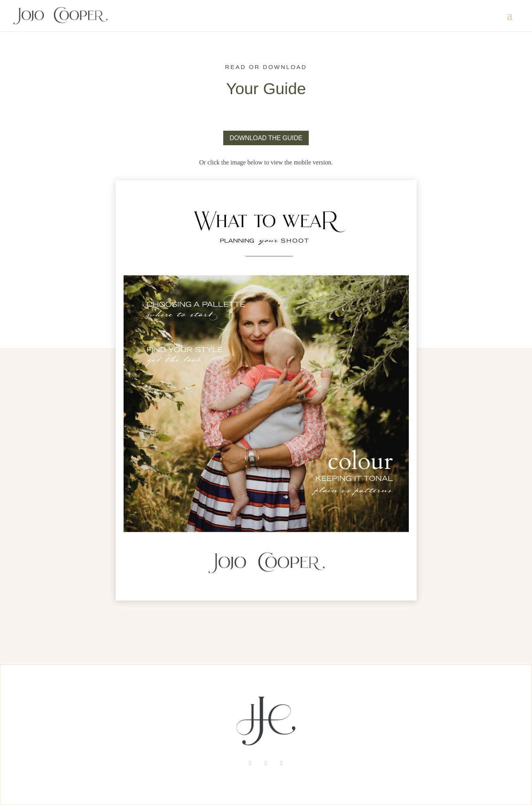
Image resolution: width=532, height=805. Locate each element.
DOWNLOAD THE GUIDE (266, 138)
